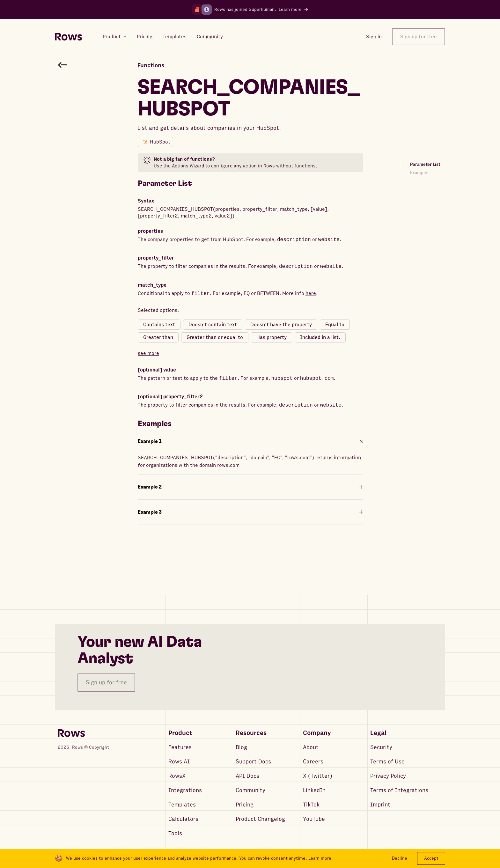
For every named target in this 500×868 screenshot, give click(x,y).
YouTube (314, 819)
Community (250, 790)
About (311, 747)
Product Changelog (260, 819)
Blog (241, 747)
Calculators (183, 819)
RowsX (177, 776)
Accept (431, 858)
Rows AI (179, 762)
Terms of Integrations (399, 790)
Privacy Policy (388, 776)
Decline (400, 858)
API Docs (247, 776)
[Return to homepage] (68, 37)
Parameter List (425, 164)
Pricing (245, 805)
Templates (182, 805)
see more (148, 353)
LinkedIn (314, 790)
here (311, 294)
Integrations (185, 790)
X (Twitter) (318, 776)
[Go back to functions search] (62, 65)
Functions (151, 66)
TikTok (311, 805)
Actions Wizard (188, 166)
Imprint (380, 805)
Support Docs (253, 762)
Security (381, 747)
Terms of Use (387, 762)
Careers (313, 762)
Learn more (320, 858)
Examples (420, 173)
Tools (175, 833)
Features (180, 747)
